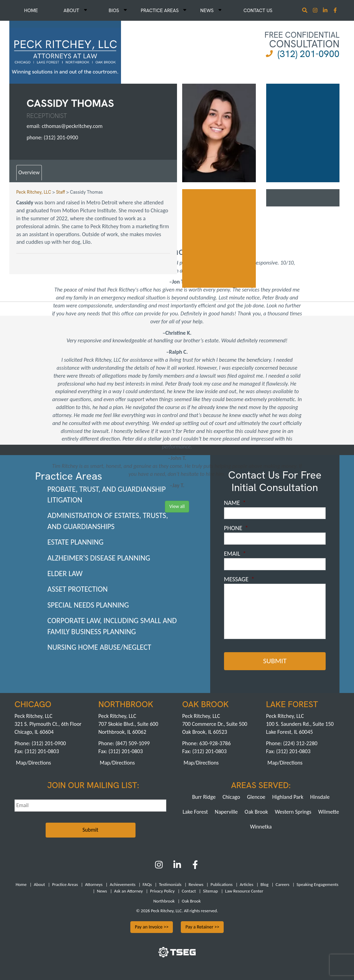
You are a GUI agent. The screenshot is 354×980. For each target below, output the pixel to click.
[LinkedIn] (177, 866)
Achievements (122, 884)
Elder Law (65, 574)
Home (31, 10)
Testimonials (170, 884)
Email (235, 554)
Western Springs (293, 811)
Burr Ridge (204, 796)
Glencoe (256, 796)
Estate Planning (75, 542)
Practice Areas (164, 10)
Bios (118, 10)
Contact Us (258, 10)
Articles (247, 884)
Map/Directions (34, 762)
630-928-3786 (215, 743)
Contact (189, 890)
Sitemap (210, 890)
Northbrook (164, 900)
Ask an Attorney (128, 890)
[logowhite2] (65, 52)
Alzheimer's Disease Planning (99, 558)
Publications (222, 884)
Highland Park (288, 796)
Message (239, 579)
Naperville (226, 811)
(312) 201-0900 (309, 54)
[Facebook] (195, 866)
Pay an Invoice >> (152, 926)
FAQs (147, 884)
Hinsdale (320, 796)
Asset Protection (78, 589)
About (75, 10)
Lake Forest (195, 811)
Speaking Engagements (318, 884)
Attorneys (94, 884)
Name (235, 503)
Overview (29, 172)
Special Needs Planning (88, 605)
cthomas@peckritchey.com (72, 126)
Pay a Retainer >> (202, 926)
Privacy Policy (162, 890)
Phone (236, 528)
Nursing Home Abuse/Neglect (99, 647)
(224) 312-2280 (300, 743)
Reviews (196, 884)
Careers (282, 884)
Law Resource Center (244, 890)
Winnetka (261, 826)
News (211, 10)
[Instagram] (316, 11)
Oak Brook (256, 811)
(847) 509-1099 (133, 743)
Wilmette (329, 811)
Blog (265, 884)
